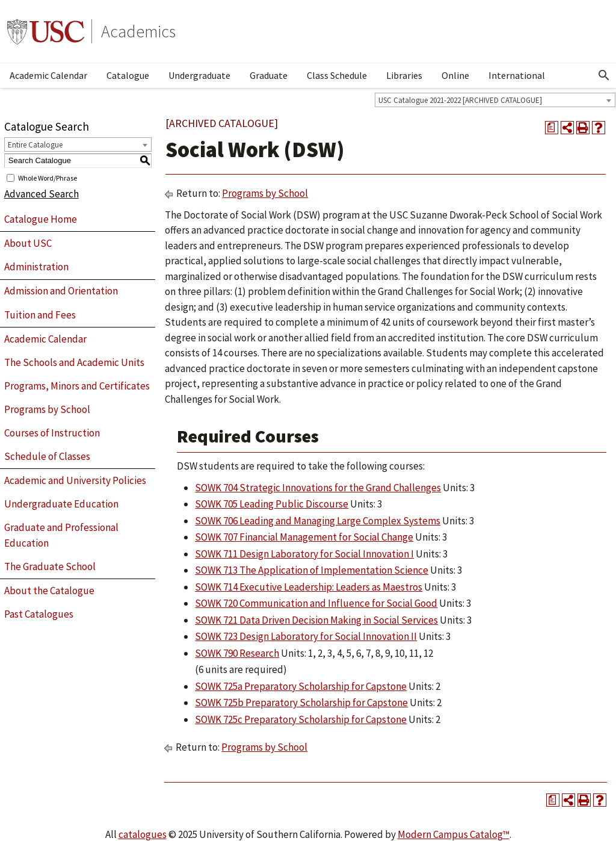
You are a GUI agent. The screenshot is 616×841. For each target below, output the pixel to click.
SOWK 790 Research (237, 653)
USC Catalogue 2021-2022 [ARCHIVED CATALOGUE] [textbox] (460, 100)
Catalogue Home (41, 219)
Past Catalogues (39, 614)
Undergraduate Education (61, 504)
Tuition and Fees (40, 315)
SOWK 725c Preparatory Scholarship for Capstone (301, 719)
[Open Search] (604, 75)
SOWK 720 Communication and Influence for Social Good (316, 603)
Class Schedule (337, 75)
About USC (28, 243)
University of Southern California (46, 31)
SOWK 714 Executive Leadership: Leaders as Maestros (309, 587)
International (517, 75)
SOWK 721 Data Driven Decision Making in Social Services (316, 620)
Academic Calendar (48, 75)
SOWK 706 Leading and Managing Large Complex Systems (318, 521)
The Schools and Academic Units (74, 362)
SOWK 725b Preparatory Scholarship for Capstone (301, 703)
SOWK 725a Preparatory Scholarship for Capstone (301, 686)
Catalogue (128, 75)
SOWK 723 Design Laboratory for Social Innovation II (306, 636)
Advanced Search (42, 194)
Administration (36, 267)
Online (455, 75)
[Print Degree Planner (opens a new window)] (552, 128)
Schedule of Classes (47, 456)
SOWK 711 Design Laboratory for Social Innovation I (304, 554)
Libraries (404, 75)
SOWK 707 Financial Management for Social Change (304, 537)
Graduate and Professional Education (61, 535)
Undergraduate (199, 75)
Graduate (269, 75)
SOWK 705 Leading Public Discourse (272, 504)
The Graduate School (50, 566)
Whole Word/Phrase (48, 177)
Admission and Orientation (61, 291)
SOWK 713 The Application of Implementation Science (312, 570)
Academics (138, 31)
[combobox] (495, 100)
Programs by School (47, 409)
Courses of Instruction (52, 433)
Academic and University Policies (75, 480)
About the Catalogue (49, 591)
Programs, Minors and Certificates (77, 386)
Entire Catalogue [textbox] (35, 145)
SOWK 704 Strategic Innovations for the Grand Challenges (318, 488)
